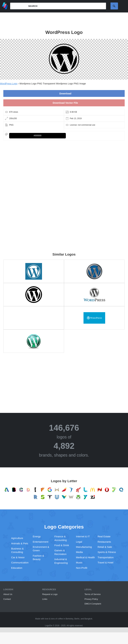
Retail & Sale (105, 547)
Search (114, 6)
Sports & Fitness (107, 552)
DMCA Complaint (93, 604)
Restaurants (104, 542)
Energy (37, 536)
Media (79, 552)
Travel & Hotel (105, 563)
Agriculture (17, 538)
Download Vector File (65, 103)
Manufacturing (84, 547)
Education (17, 568)
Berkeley (69, 619)
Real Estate (104, 536)
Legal (79, 542)
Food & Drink (62, 545)
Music (79, 563)
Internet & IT (83, 536)
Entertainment (41, 542)
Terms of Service (93, 594)
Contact (7, 599)
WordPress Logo (9, 84)
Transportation (105, 557)
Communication (20, 563)
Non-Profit (82, 568)
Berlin (77, 619)
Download (65, 93)
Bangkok (88, 619)
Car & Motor (18, 557)
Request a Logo (50, 594)
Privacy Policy (91, 599)
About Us (8, 594)
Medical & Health (85, 557)
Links (45, 599)
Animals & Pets (20, 543)
